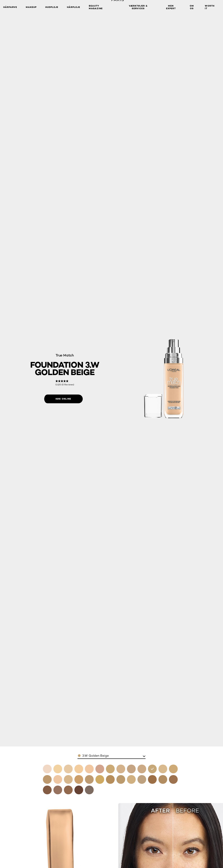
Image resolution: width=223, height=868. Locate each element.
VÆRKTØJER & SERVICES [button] (138, 7)
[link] (65, 383)
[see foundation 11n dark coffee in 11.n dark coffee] (79, 790)
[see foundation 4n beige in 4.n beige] (163, 769)
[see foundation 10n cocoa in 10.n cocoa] (58, 790)
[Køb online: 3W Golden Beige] (63, 399)
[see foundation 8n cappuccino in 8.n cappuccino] (152, 779)
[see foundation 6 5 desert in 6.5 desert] (100, 779)
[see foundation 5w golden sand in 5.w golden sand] (79, 779)
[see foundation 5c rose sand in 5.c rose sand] (58, 779)
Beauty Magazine (96, 7)
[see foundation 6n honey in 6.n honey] (121, 779)
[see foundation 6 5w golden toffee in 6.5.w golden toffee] (110, 779)
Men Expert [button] (171, 7)
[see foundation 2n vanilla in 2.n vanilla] (121, 769)
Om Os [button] (192, 7)
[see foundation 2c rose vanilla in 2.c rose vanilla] (100, 769)
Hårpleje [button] (74, 7)
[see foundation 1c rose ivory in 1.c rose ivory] (58, 769)
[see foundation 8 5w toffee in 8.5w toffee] (173, 779)
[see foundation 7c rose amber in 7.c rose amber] (131, 779)
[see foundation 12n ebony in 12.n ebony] (89, 790)
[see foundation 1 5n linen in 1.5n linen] (89, 769)
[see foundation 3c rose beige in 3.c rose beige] (131, 769)
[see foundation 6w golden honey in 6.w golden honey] (89, 779)
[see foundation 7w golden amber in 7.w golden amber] (142, 779)
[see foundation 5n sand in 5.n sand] (68, 779)
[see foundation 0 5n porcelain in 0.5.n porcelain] (47, 769)
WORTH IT (210, 7)
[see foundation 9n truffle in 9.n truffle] (47, 790)
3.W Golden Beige (96, 756)
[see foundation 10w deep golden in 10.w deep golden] (68, 790)
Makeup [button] (31, 7)
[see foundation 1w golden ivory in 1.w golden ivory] (68, 769)
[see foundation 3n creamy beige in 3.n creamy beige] (142, 769)
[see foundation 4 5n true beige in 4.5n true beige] (47, 779)
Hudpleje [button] (52, 7)
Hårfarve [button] (10, 7)
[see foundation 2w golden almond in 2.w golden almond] (110, 769)
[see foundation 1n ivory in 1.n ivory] (79, 769)
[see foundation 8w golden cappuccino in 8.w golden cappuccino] (163, 779)
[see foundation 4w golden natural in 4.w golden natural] (173, 769)
